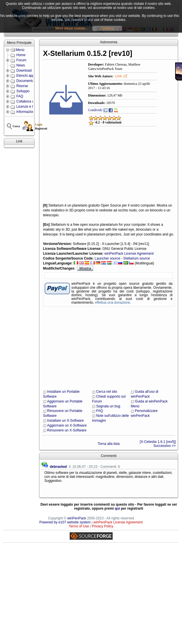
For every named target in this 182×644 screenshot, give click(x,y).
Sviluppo (23, 91)
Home (21, 55)
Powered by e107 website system (65, 522)
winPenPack (77, 518)
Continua (107, 28)
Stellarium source (137, 258)
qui (117, 508)
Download (24, 70)
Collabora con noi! (30, 101)
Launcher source (107, 258)
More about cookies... (72, 28)
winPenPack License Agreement (129, 254)
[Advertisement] (83, 169)
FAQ (20, 96)
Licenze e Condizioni (32, 107)
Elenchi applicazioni (31, 76)
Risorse (22, 86)
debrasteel (58, 467)
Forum (21, 60)
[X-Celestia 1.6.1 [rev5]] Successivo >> (158, 444)
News (21, 65)
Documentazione (29, 81)
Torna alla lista (109, 444)
